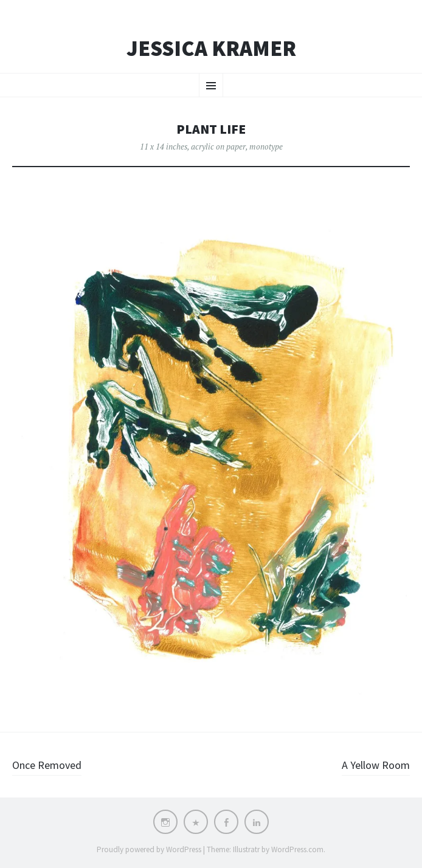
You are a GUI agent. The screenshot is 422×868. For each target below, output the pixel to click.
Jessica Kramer (211, 49)
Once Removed (47, 765)
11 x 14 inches (164, 146)
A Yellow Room (376, 765)
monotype (266, 146)
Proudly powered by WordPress (149, 849)
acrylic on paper (218, 146)
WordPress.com (297, 849)
